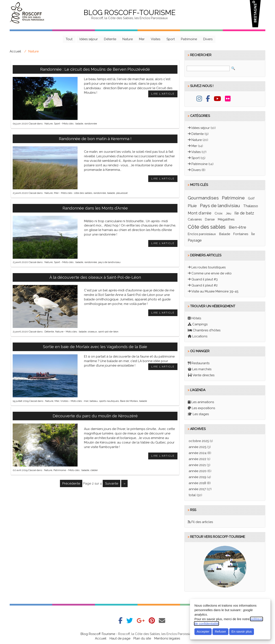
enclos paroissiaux (202, 234)
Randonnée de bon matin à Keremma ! (95, 139)
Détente (110, 39)
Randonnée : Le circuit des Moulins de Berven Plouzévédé (95, 69)
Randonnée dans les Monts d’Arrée (95, 208)
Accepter (203, 631)
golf (251, 198)
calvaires (195, 219)
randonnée (91, 124)
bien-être (238, 227)
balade (79, 124)
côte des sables (83, 193)
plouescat (122, 193)
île (253, 234)
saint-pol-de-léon (108, 332)
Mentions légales (167, 638)
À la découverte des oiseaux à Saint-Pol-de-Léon (95, 277)
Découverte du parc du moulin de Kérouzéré (95, 416)
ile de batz (244, 213)
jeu (228, 213)
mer (86, 401)
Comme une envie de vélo (212, 273)
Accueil (15, 51)
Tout (69, 39)
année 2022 (197, 459)
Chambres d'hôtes (207, 330)
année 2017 (197, 489)
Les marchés (202, 369)
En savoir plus (241, 631)
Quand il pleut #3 (205, 279)
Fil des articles (202, 522)
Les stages (201, 414)
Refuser (220, 631)
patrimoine (233, 198)
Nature (128, 39)
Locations (200, 336)
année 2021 (197, 465)
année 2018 (197, 483)
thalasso (251, 206)
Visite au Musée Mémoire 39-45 (215, 291)
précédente (71, 483)
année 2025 (197, 447)
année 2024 (198, 453)
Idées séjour (89, 39)
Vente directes (203, 375)
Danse (210, 219)
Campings (200, 324)
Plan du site (142, 638)
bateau (94, 401)
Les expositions (203, 408)
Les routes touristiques (209, 267)
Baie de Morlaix (129, 401)
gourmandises (203, 198)
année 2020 (198, 471)
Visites (156, 39)
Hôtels (196, 318)
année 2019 (197, 477)
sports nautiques (109, 401)
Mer (142, 39)
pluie (192, 206)
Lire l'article (163, 94)
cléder (94, 470)
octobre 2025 (199, 441)
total (193, 495)
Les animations (203, 402)
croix (219, 213)
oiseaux (92, 332)
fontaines (241, 234)
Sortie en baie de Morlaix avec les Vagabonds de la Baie (95, 347)
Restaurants (200, 363)
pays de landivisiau (109, 262)
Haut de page (120, 638)
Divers (208, 39)
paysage (195, 240)
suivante (112, 483)
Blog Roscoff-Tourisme (130, 13)
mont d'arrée (200, 213)
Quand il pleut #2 (205, 285)
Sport (171, 39)
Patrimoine (189, 39)
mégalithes (226, 219)
